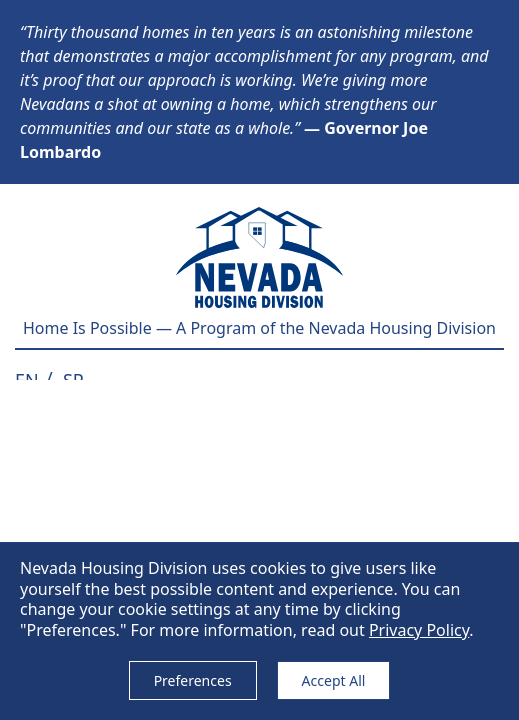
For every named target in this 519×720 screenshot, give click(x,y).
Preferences (193, 680)
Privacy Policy (419, 630)
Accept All (334, 680)
